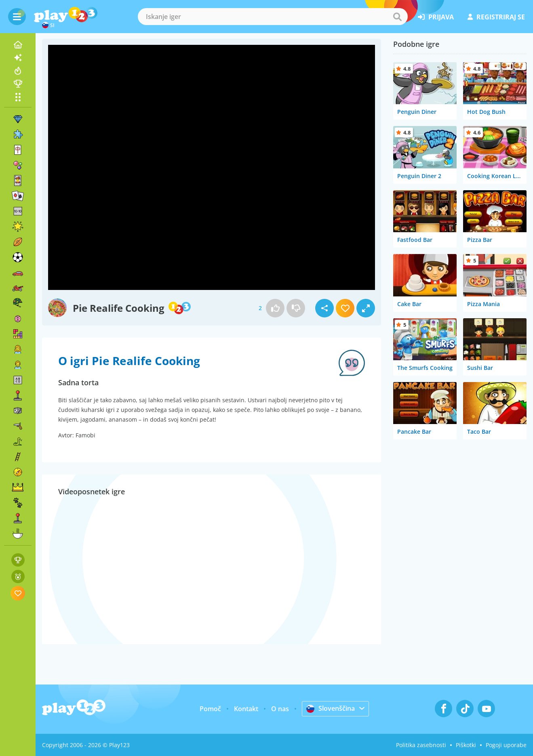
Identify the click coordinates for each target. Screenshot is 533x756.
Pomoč (210, 709)
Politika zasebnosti (421, 745)
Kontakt (246, 709)
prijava (436, 17)
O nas (280, 709)
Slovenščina (331, 708)
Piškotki (466, 745)
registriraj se (496, 17)
